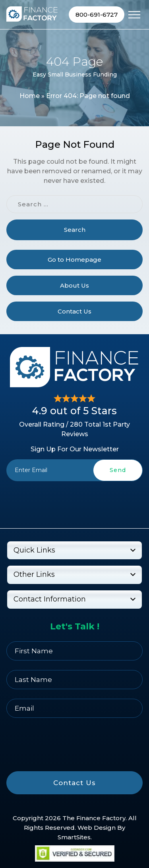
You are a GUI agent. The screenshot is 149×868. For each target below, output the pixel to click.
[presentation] (75, 500)
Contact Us (74, 311)
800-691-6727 (97, 15)
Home (30, 96)
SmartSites (74, 837)
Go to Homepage (74, 260)
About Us (74, 285)
